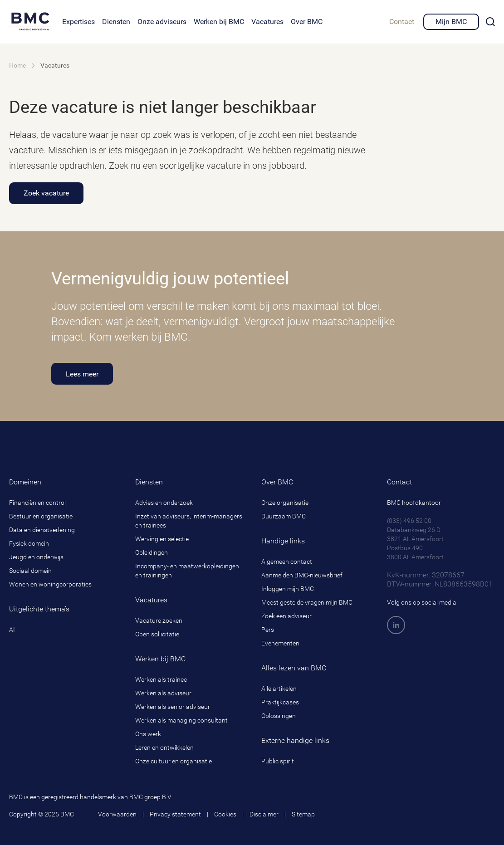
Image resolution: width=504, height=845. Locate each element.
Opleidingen (152, 552)
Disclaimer (264, 814)
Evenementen (280, 643)
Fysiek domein (29, 543)
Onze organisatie (285, 503)
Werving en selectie (162, 539)
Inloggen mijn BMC (288, 589)
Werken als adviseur (163, 693)
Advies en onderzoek (164, 503)
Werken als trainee (161, 679)
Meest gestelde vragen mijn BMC (307, 602)
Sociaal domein (30, 571)
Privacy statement (175, 814)
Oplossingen (279, 716)
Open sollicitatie (157, 634)
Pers (268, 630)
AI (12, 630)
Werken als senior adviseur (173, 707)
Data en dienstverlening (42, 530)
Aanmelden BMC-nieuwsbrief (302, 575)
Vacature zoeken (159, 620)
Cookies (225, 814)
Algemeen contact (287, 562)
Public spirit (278, 761)
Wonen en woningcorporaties (50, 584)
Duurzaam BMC (284, 516)
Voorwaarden (117, 814)
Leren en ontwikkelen (164, 747)
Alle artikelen (279, 689)
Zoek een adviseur (286, 616)
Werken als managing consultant (181, 720)
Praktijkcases (280, 702)
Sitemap (303, 814)
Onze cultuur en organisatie (174, 761)
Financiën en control (37, 503)
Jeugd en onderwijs (36, 557)
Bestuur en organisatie (41, 516)
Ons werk (148, 734)
